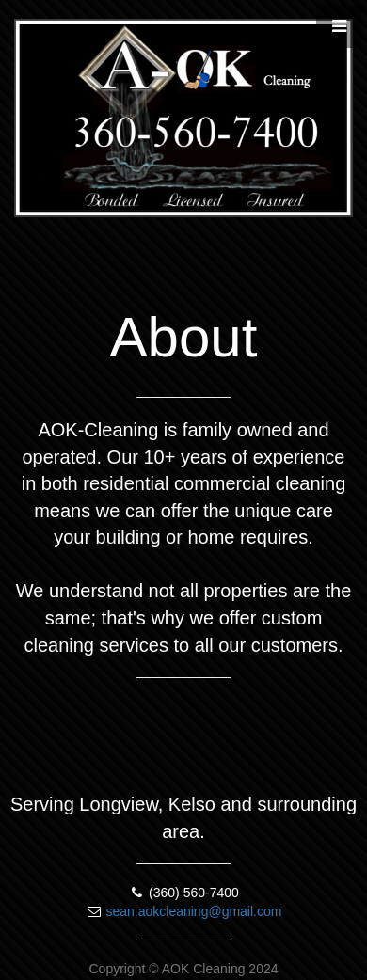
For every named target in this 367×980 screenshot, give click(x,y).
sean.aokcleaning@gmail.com (193, 911)
